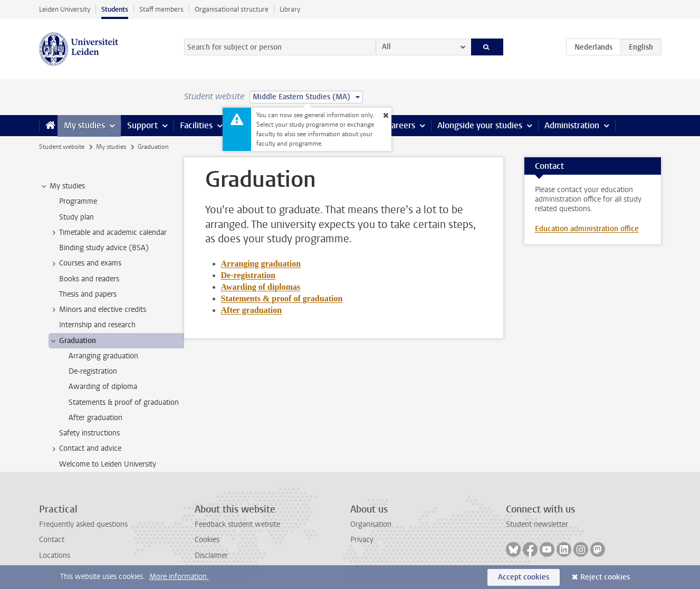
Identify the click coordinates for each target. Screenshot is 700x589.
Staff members (161, 9)
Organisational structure (232, 9)
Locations (55, 555)
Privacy (362, 540)
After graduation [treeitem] (95, 418)
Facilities (196, 125)
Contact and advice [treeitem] (85, 449)
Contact (52, 540)
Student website (62, 147)
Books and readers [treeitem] (89, 279)
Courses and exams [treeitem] (85, 263)
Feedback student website (237, 524)
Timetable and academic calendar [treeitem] (108, 233)
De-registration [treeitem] (93, 371)
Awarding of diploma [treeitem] (103, 387)
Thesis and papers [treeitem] (88, 294)
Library (290, 9)
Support (142, 125)
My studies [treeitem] (62, 186)
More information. (179, 577)
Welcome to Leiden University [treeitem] (108, 464)
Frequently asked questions (83, 524)
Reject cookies (605, 577)
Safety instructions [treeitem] (89, 433)
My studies (84, 125)
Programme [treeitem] (78, 201)
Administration (572, 125)
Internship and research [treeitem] (97, 325)
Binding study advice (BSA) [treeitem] (104, 248)
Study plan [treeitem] (76, 217)
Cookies (207, 540)
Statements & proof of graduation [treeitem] (124, 402)
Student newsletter (537, 524)
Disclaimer (211, 555)
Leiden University (65, 9)
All (386, 47)
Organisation (371, 524)
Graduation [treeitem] (73, 341)
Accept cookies (524, 577)
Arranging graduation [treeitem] (103, 356)
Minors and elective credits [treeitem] (98, 310)
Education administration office (587, 229)
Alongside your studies (480, 125)
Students (115, 9)
